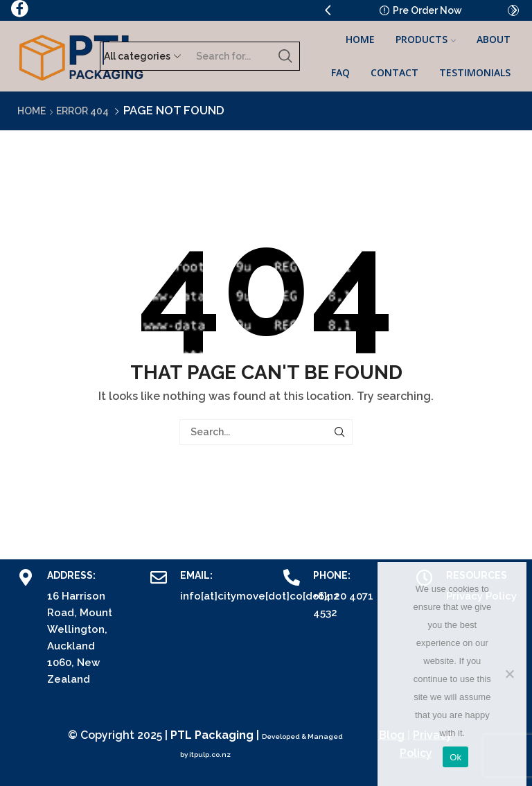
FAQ (340, 72)
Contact (394, 72)
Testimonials (475, 72)
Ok (455, 757)
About (494, 39)
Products (426, 39)
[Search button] (285, 56)
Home (360, 39)
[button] (328, 10)
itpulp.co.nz (210, 754)
